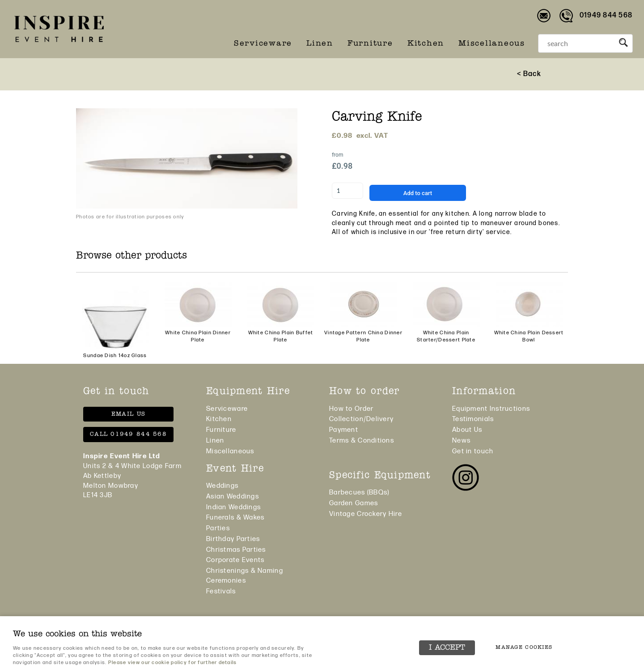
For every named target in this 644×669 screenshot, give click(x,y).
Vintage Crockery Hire (366, 514)
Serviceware (263, 44)
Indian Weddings (233, 507)
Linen (320, 44)
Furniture (370, 44)
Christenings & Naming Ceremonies (245, 576)
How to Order (351, 409)
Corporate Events (235, 560)
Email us (128, 414)
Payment (344, 430)
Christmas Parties (236, 550)
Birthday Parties (233, 539)
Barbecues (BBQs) (359, 492)
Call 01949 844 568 (128, 434)
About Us (467, 430)
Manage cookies (524, 648)
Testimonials (473, 419)
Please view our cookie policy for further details (173, 663)
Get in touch (473, 451)
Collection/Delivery (361, 419)
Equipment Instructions (491, 409)
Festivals (221, 591)
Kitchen (426, 44)
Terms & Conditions (362, 441)
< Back (529, 74)
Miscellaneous (492, 44)
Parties (218, 528)
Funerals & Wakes (235, 518)
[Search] (576, 43)
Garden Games (354, 503)
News (461, 441)
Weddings (222, 486)
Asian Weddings (233, 496)
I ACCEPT (447, 648)
